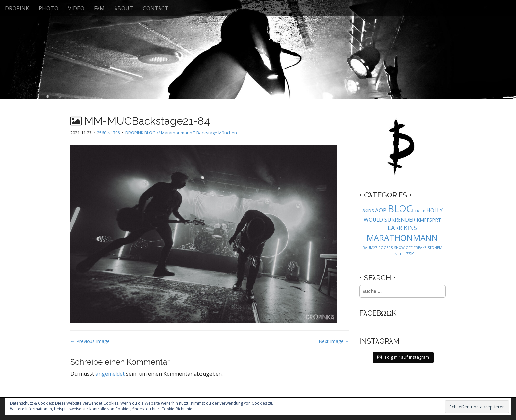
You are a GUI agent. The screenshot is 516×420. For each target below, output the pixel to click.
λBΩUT (124, 8)
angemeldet (110, 374)
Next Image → (334, 341)
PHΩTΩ (49, 8)
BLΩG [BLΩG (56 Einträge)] (400, 209)
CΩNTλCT (155, 8)
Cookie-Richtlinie (177, 409)
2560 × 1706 (108, 133)
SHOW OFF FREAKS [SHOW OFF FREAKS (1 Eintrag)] (410, 248)
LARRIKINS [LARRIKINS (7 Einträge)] (402, 228)
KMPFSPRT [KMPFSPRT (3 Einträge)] (429, 220)
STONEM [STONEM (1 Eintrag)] (435, 248)
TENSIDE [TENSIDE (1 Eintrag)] (398, 254)
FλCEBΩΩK (378, 313)
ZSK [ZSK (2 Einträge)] (410, 254)
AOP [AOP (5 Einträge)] (381, 210)
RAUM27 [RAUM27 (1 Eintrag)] (370, 248)
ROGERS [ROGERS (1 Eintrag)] (386, 248)
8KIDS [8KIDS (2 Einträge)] (368, 211)
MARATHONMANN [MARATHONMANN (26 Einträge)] (402, 238)
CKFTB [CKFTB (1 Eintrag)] (420, 211)
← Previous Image (90, 341)
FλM (99, 8)
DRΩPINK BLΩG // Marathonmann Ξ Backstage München (181, 133)
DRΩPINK (17, 8)
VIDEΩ (76, 8)
